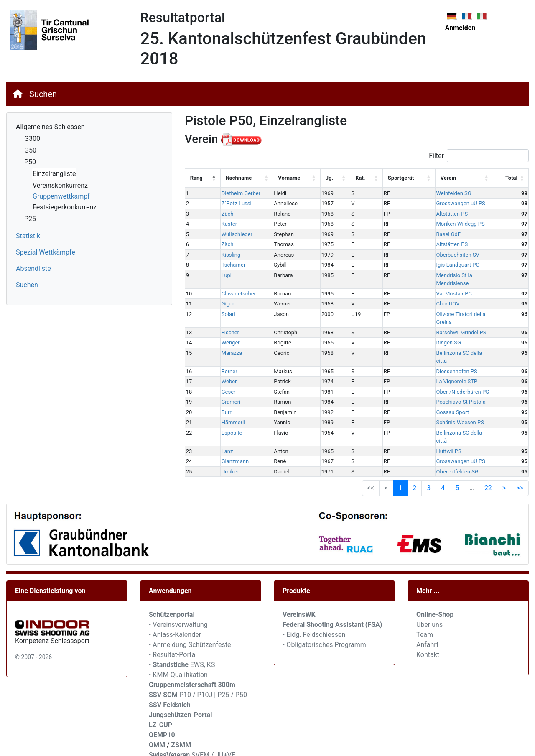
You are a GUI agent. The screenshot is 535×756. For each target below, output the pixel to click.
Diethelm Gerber (236, 193)
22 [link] (488, 455)
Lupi (222, 275)
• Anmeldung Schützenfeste (190, 612)
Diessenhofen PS (431, 347)
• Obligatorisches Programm (324, 612)
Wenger (226, 326)
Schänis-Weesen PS (435, 398)
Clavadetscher (234, 285)
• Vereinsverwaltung (178, 592)
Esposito (227, 408)
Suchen (43, 94)
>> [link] (520, 455)
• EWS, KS (182, 632)
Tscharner (229, 265)
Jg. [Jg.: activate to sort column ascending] (319, 178)
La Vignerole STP (432, 357)
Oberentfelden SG (432, 439)
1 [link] (400, 455)
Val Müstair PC (429, 285)
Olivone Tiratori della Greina (444, 306)
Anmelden (460, 28)
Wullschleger (232, 234)
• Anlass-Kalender (175, 602)
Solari (224, 306)
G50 (30, 150)
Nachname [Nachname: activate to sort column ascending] (234, 178)
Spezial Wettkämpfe (46, 252)
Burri (223, 388)
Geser (224, 367)
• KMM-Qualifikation (178, 642)
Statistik (28, 236)
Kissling (227, 255)
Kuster (225, 224)
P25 (30, 219)
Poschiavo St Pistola (436, 378)
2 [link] (414, 455)
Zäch (223, 214)
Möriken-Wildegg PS (435, 224)
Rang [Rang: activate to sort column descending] (196, 178)
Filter (479, 156)
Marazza (227, 337)
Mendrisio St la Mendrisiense (446, 275)
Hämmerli (229, 398)
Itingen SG (423, 326)
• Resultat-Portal (173, 622)
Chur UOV (423, 296)
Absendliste (33, 269)
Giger (223, 296)
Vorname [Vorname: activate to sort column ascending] (278, 178)
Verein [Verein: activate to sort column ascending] (423, 178)
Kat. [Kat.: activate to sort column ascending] (346, 178)
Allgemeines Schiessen (50, 127)
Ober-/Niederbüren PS (437, 367)
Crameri (227, 378)
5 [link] (457, 455)
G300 (32, 139)
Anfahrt (427, 612)
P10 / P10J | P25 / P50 (198, 662)
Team (425, 602)
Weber (225, 357)
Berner (225, 347)
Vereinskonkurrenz (60, 185)
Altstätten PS (427, 214)
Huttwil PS (423, 419)
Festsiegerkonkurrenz (65, 207)
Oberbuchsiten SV (432, 255)
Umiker (225, 439)
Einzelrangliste (54, 174)
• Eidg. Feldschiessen (314, 602)
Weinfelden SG (428, 193)
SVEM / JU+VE (213, 722)
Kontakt (428, 622)
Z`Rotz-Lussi (232, 203)
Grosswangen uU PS (435, 203)
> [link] (504, 455)
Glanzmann (231, 429)
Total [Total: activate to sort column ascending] (511, 178)
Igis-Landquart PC (432, 265)
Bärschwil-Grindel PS (436, 316)
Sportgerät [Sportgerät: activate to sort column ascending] (383, 178)
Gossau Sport (427, 388)
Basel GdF (423, 234)
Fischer (226, 316)
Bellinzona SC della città (440, 337)
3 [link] (429, 455)
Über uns (429, 592)
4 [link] (443, 455)
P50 (30, 162)
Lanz (223, 419)
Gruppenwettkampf (61, 196)
